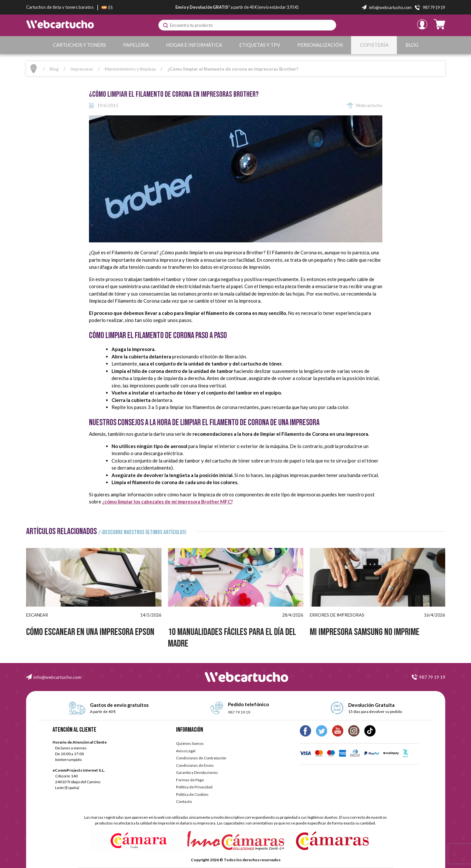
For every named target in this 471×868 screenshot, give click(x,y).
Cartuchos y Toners (79, 45)
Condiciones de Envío (195, 765)
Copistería (374, 45)
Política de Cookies (192, 794)
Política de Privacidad (194, 787)
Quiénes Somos (190, 743)
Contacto (184, 801)
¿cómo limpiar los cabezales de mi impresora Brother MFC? (167, 502)
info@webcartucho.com (57, 677)
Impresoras (82, 69)
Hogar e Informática (194, 45)
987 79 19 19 (432, 677)
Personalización (320, 45)
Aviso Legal (186, 751)
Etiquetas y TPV (260, 45)
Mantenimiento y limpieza (130, 69)
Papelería (136, 45)
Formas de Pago (190, 780)
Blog (412, 45)
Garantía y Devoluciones (197, 772)
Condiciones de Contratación (201, 758)
